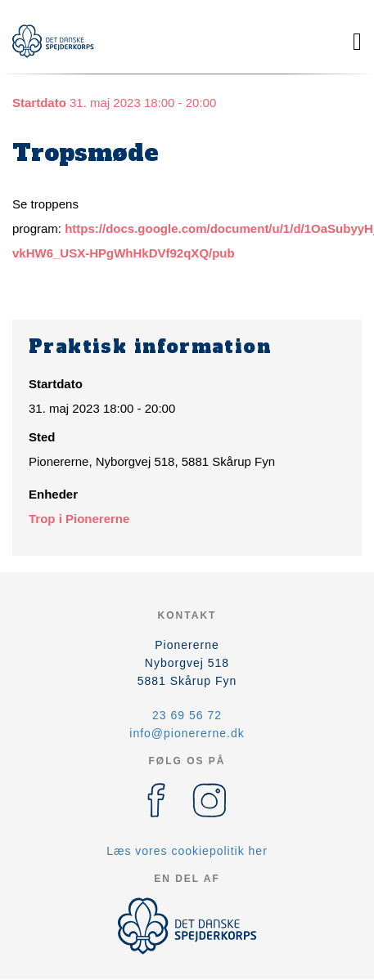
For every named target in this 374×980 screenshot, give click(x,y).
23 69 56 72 (187, 715)
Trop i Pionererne (79, 519)
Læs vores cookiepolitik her (187, 851)
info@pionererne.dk (187, 733)
